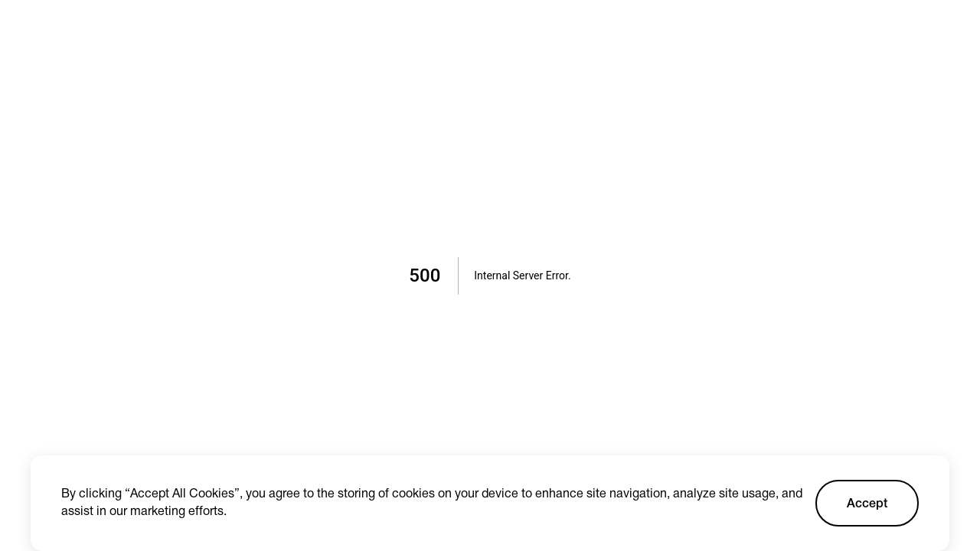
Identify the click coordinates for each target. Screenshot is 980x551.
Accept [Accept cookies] (867, 504)
